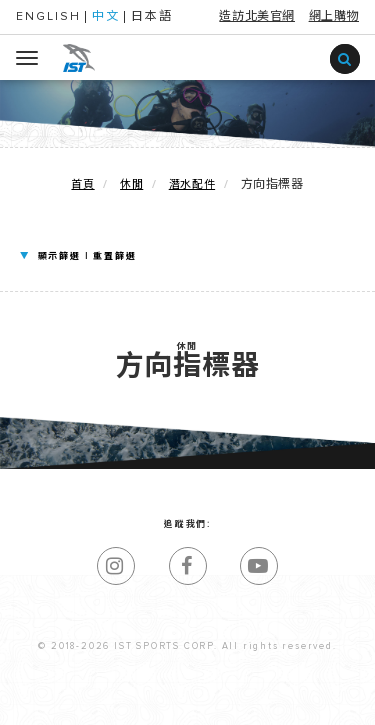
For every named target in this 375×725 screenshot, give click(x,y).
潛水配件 (192, 184)
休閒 (131, 184)
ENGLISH (48, 17)
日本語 (152, 17)
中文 (106, 17)
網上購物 (334, 17)
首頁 (82, 184)
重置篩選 (114, 256)
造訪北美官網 (257, 17)
